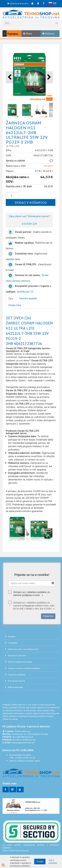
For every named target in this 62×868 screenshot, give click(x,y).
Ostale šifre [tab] (15, 305)
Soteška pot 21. (25, 292)
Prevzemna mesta (16, 681)
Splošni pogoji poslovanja (20, 662)
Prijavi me (48, 616)
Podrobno (6, 34)
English (55, 3)
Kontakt (12, 636)
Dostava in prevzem (17, 655)
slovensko (50, 3)
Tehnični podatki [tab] (28, 298)
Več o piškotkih (53, 862)
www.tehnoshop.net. (50, 713)
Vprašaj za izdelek (15, 161)
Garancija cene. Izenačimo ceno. (23, 649)
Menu (28, 34)
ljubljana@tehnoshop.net (23, 743)
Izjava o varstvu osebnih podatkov (24, 668)
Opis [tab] (11, 298)
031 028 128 (18, 737)
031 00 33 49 (18, 740)
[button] (49, 77)
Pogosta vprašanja (17, 675)
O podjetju (13, 643)
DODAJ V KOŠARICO (31, 202)
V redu (40, 861)
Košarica (48, 34)
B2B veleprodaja (16, 687)
